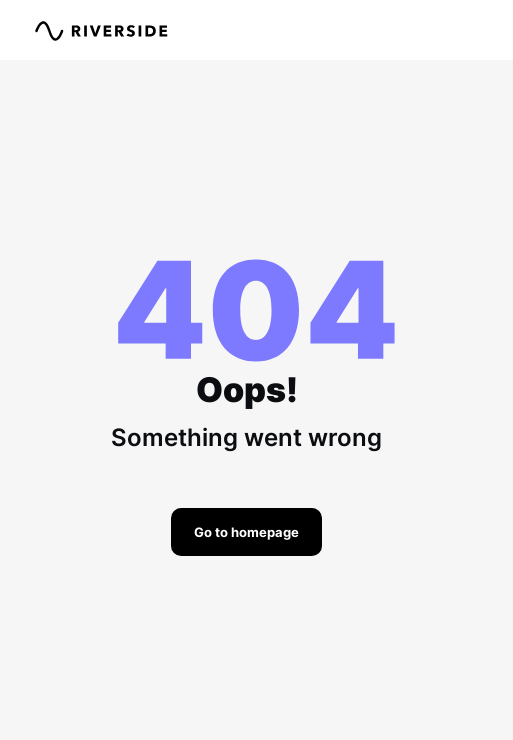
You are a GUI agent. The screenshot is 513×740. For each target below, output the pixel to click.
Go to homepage (246, 532)
